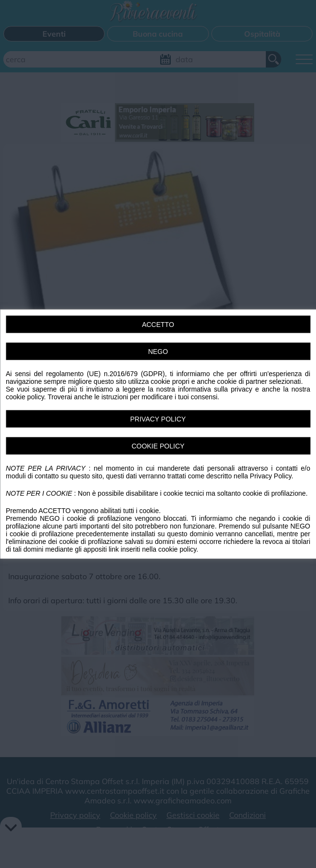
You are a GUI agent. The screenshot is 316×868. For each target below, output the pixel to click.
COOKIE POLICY (158, 446)
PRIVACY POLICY (158, 419)
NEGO (158, 352)
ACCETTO (158, 325)
